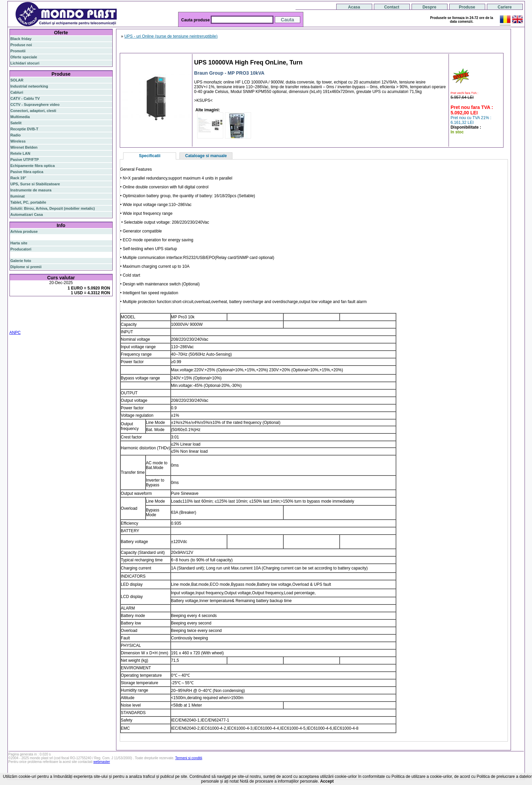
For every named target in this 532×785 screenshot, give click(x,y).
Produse (467, 7)
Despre (429, 7)
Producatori (21, 249)
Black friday (21, 39)
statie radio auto (31, 323)
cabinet (89, 319)
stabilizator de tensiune (68, 315)
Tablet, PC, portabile (28, 202)
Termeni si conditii (188, 758)
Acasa (354, 7)
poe (89, 307)
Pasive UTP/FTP (25, 160)
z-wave (33, 319)
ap (38, 315)
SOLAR (17, 80)
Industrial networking (29, 86)
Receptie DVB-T (25, 129)
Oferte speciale (24, 57)
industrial (104, 319)
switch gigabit (23, 315)
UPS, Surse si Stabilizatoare (35, 184)
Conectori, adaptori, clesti (33, 111)
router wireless (99, 311)
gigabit (78, 307)
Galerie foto (21, 261)
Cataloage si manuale (206, 156)
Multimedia (20, 117)
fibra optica (25, 307)
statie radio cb (59, 323)
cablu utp (18, 319)
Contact (392, 7)
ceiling (95, 315)
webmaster (102, 762)
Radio (16, 135)
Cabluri (17, 92)
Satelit (16, 123)
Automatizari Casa (27, 214)
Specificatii (149, 156)
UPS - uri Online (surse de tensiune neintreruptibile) (171, 36)
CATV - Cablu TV (25, 98)
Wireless (18, 141)
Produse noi (21, 45)
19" (13, 323)
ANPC (15, 333)
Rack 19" (18, 178)
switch (48, 307)
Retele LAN (21, 153)
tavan (106, 315)
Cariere (505, 7)
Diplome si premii (26, 267)
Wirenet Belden (24, 147)
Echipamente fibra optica (33, 166)
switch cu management (61, 319)
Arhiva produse (24, 231)
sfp (44, 315)
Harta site (19, 243)
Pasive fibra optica (27, 172)
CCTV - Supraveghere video (35, 105)
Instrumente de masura (31, 190)
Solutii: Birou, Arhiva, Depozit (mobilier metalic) (53, 208)
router (63, 307)
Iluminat (18, 196)
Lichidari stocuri (25, 63)
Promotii (18, 51)
